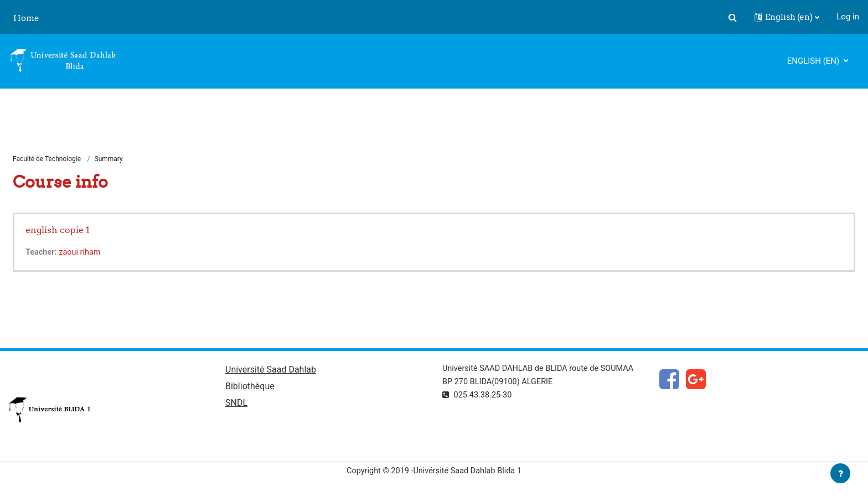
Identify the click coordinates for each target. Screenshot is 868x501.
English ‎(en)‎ (814, 61)
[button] (732, 17)
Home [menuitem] (26, 18)
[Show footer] (840, 473)
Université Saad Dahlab (271, 371)
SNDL (236, 405)
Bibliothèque (250, 388)
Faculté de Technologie (47, 159)
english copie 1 (58, 230)
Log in (848, 17)
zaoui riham (82, 253)
